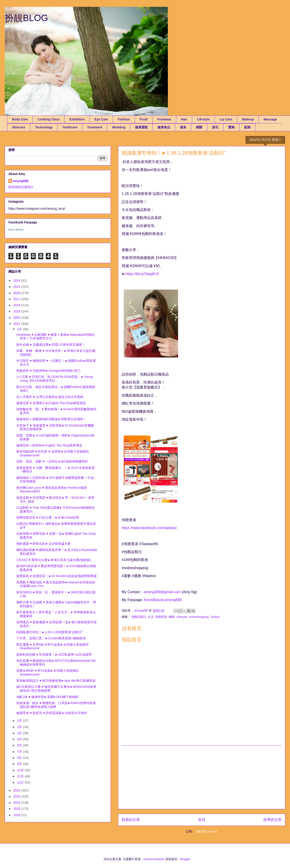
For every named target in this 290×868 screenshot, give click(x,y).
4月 (20, 733)
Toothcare (70, 127)
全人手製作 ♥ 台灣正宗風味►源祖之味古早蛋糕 (50, 397)
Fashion (124, 119)
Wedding (119, 127)
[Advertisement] (202, 777)
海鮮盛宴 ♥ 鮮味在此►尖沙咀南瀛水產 (43, 544)
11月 (21, 776)
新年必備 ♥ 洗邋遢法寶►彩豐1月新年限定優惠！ (51, 345)
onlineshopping (199, 617)
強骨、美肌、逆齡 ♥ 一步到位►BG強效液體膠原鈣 (52, 461)
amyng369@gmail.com (162, 592)
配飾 (247, 127)
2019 (17, 311)
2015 (17, 287)
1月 (20, 329)
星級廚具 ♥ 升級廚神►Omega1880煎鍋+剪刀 (48, 371)
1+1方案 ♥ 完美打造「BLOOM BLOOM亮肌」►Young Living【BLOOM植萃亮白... (55, 379)
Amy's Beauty (16, 230)
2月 (20, 721)
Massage (270, 119)
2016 (17, 293)
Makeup (248, 119)
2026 (17, 815)
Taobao (215, 617)
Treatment (95, 127)
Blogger (185, 859)
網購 (199, 127)
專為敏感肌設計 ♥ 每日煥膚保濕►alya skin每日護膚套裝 (56, 681)
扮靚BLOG (26, 18)
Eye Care (101, 119)
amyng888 (21, 181)
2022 (17, 790)
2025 (17, 809)
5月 (20, 739)
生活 (151, 617)
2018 (17, 305)
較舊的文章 (273, 820)
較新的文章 (131, 820)
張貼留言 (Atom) (207, 831)
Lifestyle (203, 119)
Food (144, 119)
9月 (20, 764)
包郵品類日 (139, 617)
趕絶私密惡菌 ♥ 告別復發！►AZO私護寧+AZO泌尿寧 (54, 655)
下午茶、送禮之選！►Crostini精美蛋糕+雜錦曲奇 (51, 638)
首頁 (202, 820)
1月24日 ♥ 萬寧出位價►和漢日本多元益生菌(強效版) (54, 560)
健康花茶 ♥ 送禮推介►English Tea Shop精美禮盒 (51, 403)
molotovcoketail (154, 859)
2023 (17, 796)
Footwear (164, 119)
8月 (20, 758)
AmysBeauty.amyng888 (163, 600)
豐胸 (231, 127)
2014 (17, 281)
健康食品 (164, 127)
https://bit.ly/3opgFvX (142, 274)
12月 (21, 782)
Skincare (19, 127)
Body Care (20, 119)
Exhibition (77, 119)
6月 (20, 745)
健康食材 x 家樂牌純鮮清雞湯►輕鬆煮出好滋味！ (51, 419)
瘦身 (183, 127)
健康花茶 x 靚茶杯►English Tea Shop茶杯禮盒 (49, 445)
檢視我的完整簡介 (21, 187)
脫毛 (215, 127)
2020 (17, 318)
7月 (20, 752)
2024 (17, 803)
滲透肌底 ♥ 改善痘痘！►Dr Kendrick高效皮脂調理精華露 (57, 576)
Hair (184, 119)
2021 (17, 324)
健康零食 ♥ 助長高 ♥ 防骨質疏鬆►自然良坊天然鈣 (52, 713)
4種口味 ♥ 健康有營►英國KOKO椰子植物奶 (47, 697)
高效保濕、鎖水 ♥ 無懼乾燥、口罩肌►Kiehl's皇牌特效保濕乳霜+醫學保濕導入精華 (56, 705)
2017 (17, 299)
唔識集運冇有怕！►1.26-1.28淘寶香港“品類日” (49, 632)
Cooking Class (49, 119)
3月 (20, 727)
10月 (21, 770)
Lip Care (226, 119)
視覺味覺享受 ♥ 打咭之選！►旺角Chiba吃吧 (48, 518)
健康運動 (141, 127)
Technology (44, 127)
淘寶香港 (161, 617)
